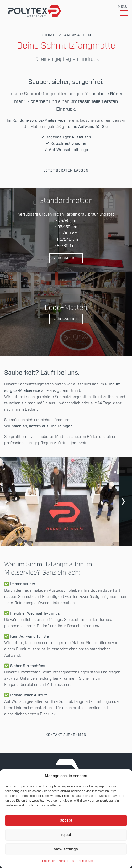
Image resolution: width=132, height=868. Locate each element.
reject (66, 835)
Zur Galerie (66, 258)
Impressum (85, 861)
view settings (66, 849)
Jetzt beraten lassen (66, 171)
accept (66, 821)
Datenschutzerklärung (58, 861)
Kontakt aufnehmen (66, 735)
